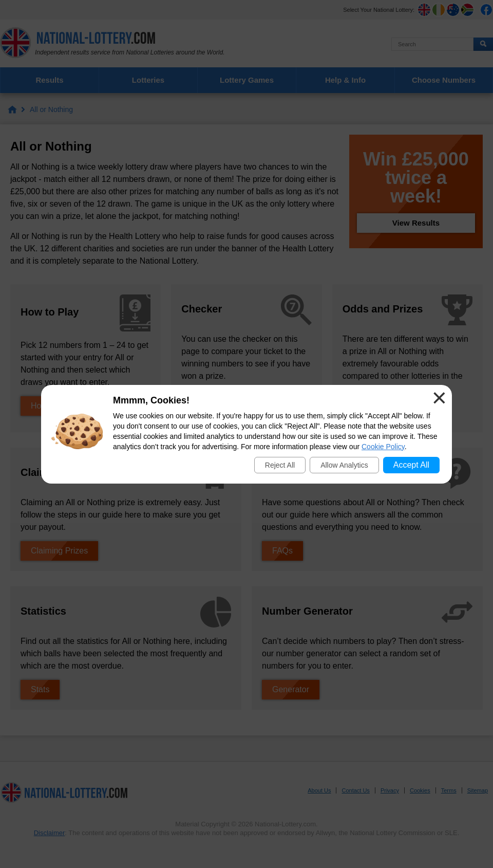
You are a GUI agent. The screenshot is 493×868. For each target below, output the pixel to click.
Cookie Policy (383, 447)
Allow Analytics (344, 465)
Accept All (411, 465)
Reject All (280, 465)
